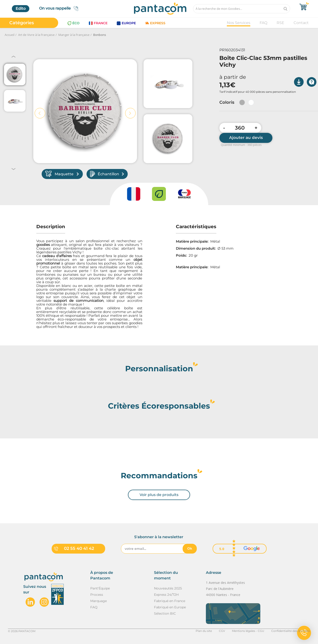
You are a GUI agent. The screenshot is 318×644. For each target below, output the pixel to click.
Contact (301, 23)
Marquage (99, 601)
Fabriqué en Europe (170, 607)
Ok (190, 548)
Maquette (62, 174)
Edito (21, 9)
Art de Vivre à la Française (36, 35)
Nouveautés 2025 (168, 588)
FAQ (263, 23)
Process (97, 595)
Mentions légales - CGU (248, 631)
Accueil (10, 35)
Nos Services (239, 23)
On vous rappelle (60, 9)
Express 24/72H (166, 595)
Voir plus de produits (159, 495)
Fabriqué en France (170, 601)
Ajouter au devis (246, 138)
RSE (280, 23)
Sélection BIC (165, 613)
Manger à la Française (74, 35)
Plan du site (204, 631)
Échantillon (107, 174)
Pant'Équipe (100, 588)
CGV (222, 631)
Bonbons (100, 35)
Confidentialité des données (291, 631)
